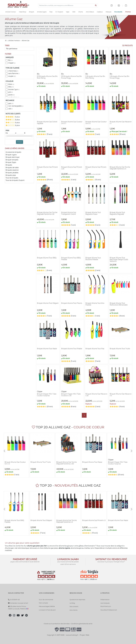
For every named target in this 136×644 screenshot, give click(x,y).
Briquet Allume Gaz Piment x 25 (72, 168)
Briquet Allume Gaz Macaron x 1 (121, 123)
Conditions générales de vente (82, 624)
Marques (109, 12)
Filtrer (20, 142)
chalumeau (13, 71)
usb (10, 109)
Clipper (12, 63)
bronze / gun (14, 89)
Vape (68, 12)
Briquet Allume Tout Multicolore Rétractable (119, 304)
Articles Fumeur (11, 12)
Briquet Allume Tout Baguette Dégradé (117, 213)
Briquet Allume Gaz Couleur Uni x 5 (96, 123)
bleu (11, 87)
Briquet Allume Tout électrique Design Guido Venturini (119, 259)
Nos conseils (74, 606)
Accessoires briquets (13, 152)
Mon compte (43, 603)
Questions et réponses (77, 600)
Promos (128, 12)
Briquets (9, 165)
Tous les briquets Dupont (15, 180)
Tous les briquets (12, 178)
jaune (11, 95)
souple (12, 76)
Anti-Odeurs (90, 12)
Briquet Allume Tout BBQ (47, 258)
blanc (11, 84)
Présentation (105, 600)
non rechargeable (16, 106)
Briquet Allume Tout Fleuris (72, 303)
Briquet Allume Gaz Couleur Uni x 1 (72, 123)
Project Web (84, 635)
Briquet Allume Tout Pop (95, 349)
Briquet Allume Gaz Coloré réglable (47, 123)
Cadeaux (100, 12)
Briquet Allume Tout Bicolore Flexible (93, 259)
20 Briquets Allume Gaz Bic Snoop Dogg (72, 77)
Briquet (32, 12)
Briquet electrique (12, 157)
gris (11, 92)
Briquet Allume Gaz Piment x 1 (47, 168)
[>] (132, 451)
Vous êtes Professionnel (109, 610)
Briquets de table (12, 168)
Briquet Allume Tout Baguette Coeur (93, 213)
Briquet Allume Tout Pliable (72, 349)
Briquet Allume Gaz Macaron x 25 (96, 395)
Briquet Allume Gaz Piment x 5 (96, 168)
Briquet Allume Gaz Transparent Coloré (69, 213)
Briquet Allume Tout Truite (120, 349)
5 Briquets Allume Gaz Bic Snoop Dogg (120, 77)
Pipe (51, 12)
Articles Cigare (42, 12)
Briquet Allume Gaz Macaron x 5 (121, 395)
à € (20, 133)
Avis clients (73, 610)
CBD (74, 12)
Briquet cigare (11, 155)
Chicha (81, 12)
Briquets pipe (11, 175)
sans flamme (14, 73)
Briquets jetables (12, 173)
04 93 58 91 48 (14, 600)
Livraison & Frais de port (47, 610)
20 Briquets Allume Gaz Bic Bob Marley (47, 77)
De (10, 133)
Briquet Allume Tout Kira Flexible (95, 304)
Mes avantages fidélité (47, 606)
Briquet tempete (12, 160)
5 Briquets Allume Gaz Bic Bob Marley (95, 77)
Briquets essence (12, 170)
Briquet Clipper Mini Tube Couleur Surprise (47, 395)
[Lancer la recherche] (96, 6)
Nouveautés (118, 12)
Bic (10, 60)
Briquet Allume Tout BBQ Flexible (71, 259)
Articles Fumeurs (14, 41)
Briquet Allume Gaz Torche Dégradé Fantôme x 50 (47, 213)
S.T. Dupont (59, 12)
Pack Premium (106, 606)
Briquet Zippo (11, 162)
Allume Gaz (26, 41)
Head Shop (23, 12)
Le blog (72, 603)
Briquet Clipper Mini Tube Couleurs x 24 (71, 395)
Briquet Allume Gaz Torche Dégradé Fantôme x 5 (120, 168)
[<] (4, 451)
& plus (13, 117)
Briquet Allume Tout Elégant (48, 303)
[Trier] (20, 49)
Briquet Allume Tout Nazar (47, 349)
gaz (11, 103)
